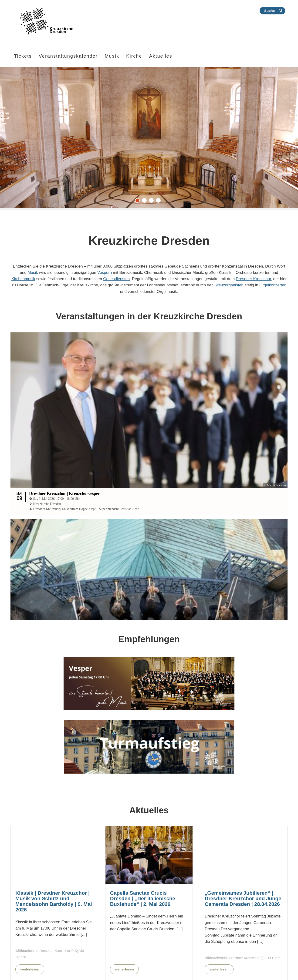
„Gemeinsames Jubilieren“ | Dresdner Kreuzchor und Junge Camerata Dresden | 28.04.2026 (243, 860)
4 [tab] (159, 202)
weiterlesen (30, 931)
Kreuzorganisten (229, 285)
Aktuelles (161, 56)
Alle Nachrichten (178, 971)
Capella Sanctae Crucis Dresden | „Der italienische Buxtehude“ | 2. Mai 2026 (143, 860)
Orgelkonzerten (273, 285)
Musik (33, 273)
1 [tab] (139, 202)
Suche (269, 11)
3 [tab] (152, 202)
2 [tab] (146, 202)
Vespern (105, 273)
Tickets (23, 56)
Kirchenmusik (23, 279)
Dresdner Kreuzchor (253, 279)
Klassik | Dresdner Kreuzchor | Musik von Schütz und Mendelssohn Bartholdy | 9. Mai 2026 (54, 863)
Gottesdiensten (116, 279)
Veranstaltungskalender (68, 56)
